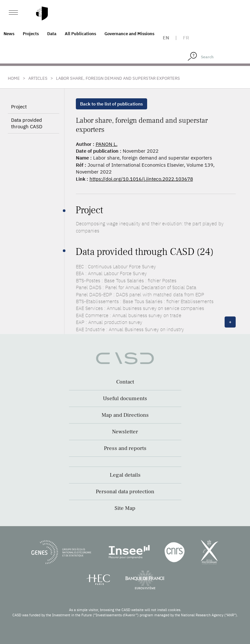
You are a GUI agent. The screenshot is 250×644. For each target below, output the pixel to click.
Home (14, 78)
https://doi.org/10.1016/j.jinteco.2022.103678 (141, 179)
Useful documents (125, 399)
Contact (125, 382)
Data (52, 34)
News (9, 34)
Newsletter (125, 432)
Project (19, 107)
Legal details (125, 475)
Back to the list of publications (111, 104)
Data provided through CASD (27, 123)
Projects (31, 34)
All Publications (80, 34)
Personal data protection (125, 492)
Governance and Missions (129, 34)
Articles (38, 78)
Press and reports (125, 448)
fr (186, 38)
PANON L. (107, 144)
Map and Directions (125, 415)
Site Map (125, 508)
